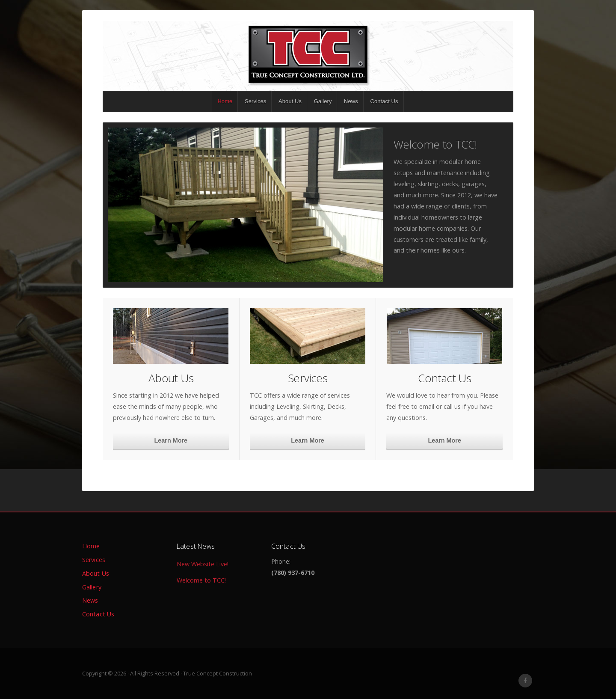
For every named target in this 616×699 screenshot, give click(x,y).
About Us (290, 101)
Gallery (323, 101)
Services (255, 101)
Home (225, 101)
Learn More (171, 440)
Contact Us (384, 101)
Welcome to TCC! (435, 144)
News (351, 101)
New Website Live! (203, 564)
